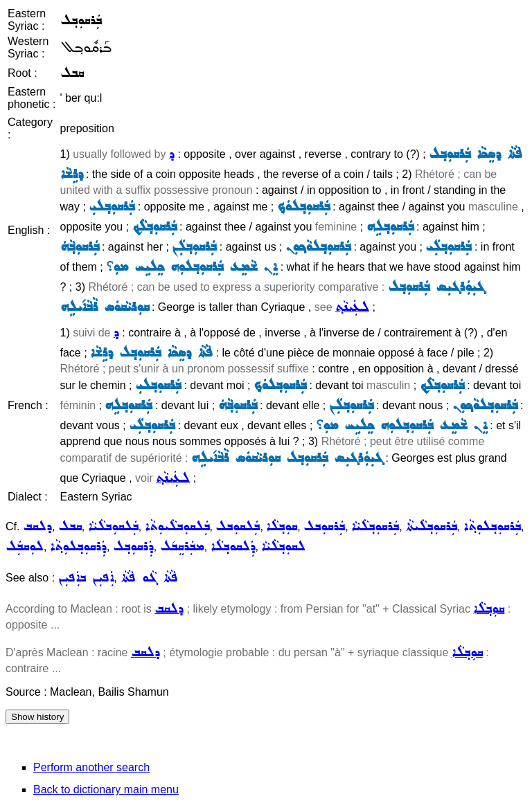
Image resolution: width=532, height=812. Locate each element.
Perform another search (91, 767)
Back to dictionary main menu (106, 790)
